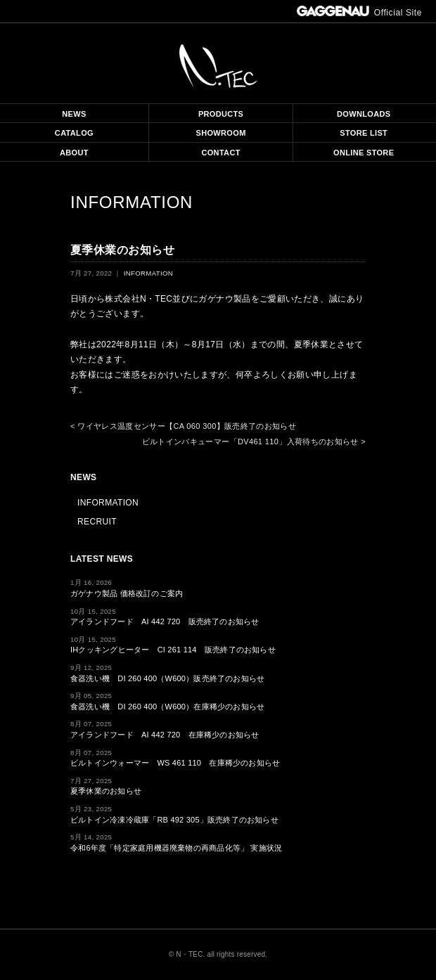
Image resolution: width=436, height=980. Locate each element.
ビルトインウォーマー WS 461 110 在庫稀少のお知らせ (175, 763)
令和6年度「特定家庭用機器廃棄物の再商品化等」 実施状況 (176, 848)
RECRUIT (97, 522)
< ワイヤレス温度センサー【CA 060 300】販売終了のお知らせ (183, 426)
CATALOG (74, 133)
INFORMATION (132, 202)
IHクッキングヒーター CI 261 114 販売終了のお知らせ (173, 650)
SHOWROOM (221, 133)
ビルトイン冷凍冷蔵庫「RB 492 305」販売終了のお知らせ (174, 820)
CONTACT (220, 153)
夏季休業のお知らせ (106, 791)
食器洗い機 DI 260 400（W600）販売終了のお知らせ (167, 678)
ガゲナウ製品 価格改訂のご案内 (127, 593)
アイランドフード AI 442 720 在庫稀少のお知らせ (165, 735)
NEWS (74, 114)
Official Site (359, 13)
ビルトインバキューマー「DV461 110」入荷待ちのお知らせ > (254, 441)
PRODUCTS (221, 114)
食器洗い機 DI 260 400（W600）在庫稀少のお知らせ (167, 707)
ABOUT (74, 153)
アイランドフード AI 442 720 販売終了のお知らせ (165, 621)
